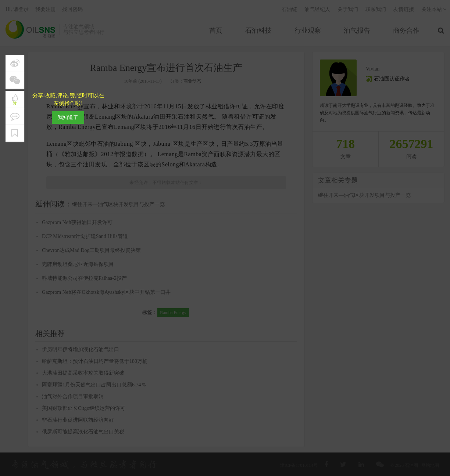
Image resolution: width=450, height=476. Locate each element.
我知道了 (68, 117)
